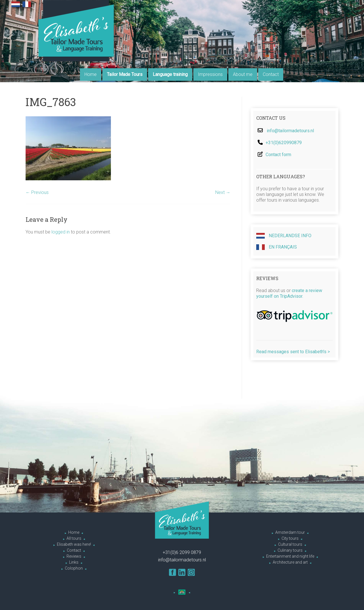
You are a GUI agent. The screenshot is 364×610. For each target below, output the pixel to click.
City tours (290, 538)
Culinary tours (290, 550)
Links (74, 562)
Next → (223, 192)
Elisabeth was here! (74, 544)
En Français (277, 247)
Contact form (278, 155)
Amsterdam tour (290, 532)
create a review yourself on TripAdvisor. (289, 293)
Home (91, 74)
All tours (74, 538)
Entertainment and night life (290, 556)
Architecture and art (290, 562)
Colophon (74, 568)
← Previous (37, 192)
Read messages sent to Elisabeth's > (293, 352)
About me (243, 74)
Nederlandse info (284, 236)
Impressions (210, 74)
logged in (61, 232)
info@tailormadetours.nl (290, 131)
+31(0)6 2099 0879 (182, 552)
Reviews (74, 556)
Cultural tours (290, 544)
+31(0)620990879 (284, 143)
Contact (271, 74)
